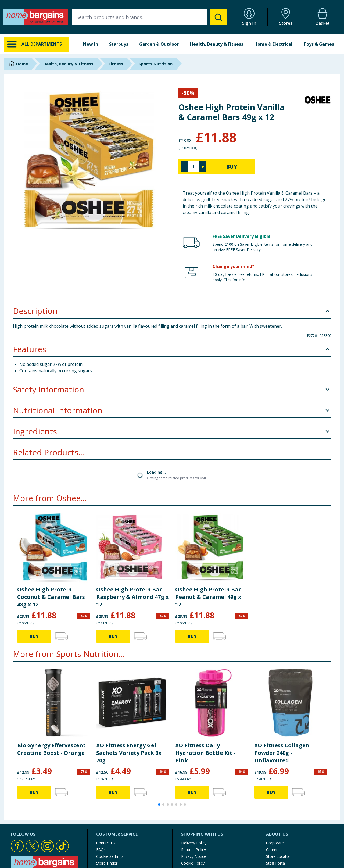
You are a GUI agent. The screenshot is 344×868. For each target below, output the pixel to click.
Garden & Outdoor (159, 44)
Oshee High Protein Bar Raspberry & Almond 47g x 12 (132, 597)
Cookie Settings (110, 856)
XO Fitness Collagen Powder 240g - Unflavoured (282, 753)
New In (91, 44)
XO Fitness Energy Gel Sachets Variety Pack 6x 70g (129, 753)
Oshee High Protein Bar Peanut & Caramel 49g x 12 (208, 597)
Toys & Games (319, 44)
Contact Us (106, 843)
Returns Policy (193, 850)
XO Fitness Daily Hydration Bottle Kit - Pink (205, 753)
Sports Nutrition (155, 64)
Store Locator (278, 856)
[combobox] (149, 17)
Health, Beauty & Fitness (217, 44)
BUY (232, 167)
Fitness (116, 64)
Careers (273, 850)
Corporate (275, 843)
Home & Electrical (273, 44)
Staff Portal (276, 863)
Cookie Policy (193, 863)
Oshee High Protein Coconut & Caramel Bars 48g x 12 (51, 597)
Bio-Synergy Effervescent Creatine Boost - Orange (51, 749)
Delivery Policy (194, 843)
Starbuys (119, 44)
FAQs (101, 850)
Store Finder (107, 863)
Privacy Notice (194, 856)
